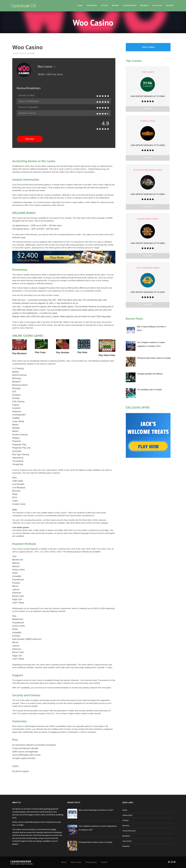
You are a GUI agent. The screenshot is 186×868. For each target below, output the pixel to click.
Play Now (30, 139)
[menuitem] (80, 5)
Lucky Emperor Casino (148, 268)
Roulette (170, 5)
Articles (104, 5)
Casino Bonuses (130, 5)
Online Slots (92, 5)
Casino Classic (148, 121)
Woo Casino (47, 67)
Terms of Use (76, 862)
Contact (104, 862)
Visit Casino (148, 47)
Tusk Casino (148, 72)
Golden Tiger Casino (148, 219)
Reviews (115, 5)
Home (80, 5)
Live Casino (157, 5)
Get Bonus (148, 109)
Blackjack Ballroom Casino (148, 170)
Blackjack (144, 5)
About (64, 862)
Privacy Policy (91, 862)
